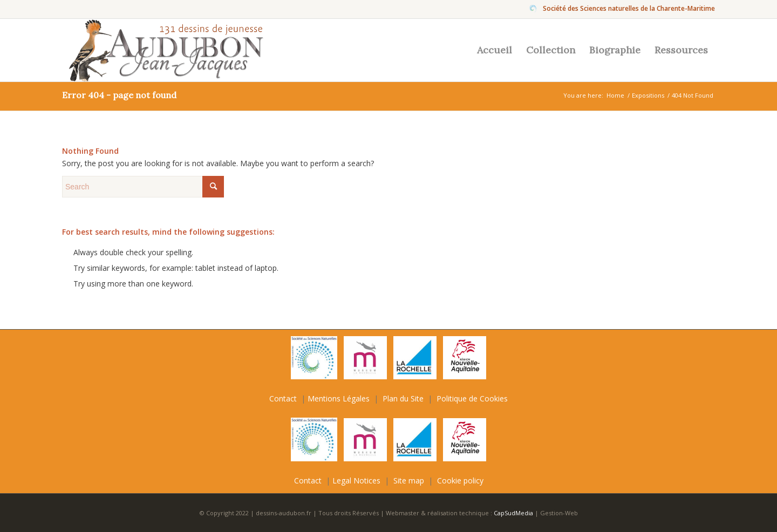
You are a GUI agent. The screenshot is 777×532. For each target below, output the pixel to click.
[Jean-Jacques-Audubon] (164, 50)
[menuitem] (626, 9)
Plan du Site (403, 398)
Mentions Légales (339, 398)
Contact (283, 398)
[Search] (143, 187)
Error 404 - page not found (119, 95)
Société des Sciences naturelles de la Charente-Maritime (629, 8)
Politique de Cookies (472, 398)
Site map (409, 480)
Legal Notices (356, 480)
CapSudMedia (514, 513)
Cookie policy (460, 480)
